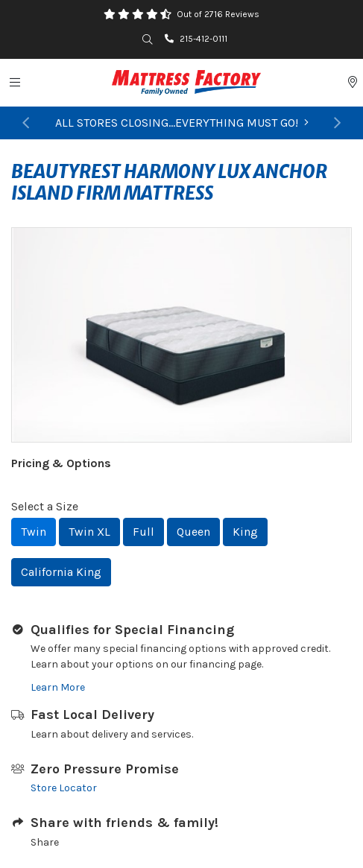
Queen (193, 532)
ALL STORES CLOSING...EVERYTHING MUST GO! (182, 123)
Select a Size (45, 506)
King (245, 532)
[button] (26, 123)
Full (143, 532)
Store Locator (64, 788)
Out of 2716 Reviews (218, 14)
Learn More (58, 687)
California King (61, 572)
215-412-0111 (196, 39)
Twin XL (89, 532)
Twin (34, 532)
